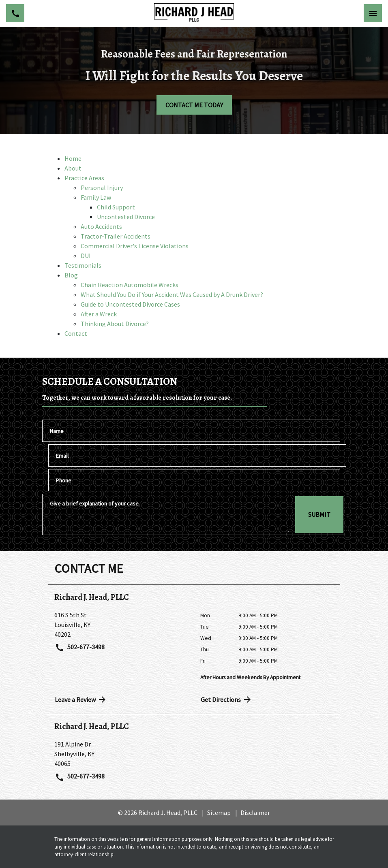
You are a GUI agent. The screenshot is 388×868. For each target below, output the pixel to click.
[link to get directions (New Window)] (121, 625)
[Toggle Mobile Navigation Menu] (373, 13)
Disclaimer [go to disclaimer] (255, 813)
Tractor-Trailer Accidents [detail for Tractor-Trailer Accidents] (116, 236)
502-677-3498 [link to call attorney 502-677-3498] (80, 648)
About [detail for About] (73, 168)
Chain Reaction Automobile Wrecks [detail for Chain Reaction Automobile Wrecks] (130, 285)
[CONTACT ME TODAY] (194, 105)
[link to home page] (194, 13)
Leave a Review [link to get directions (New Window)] (81, 700)
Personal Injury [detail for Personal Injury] (102, 188)
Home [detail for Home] (73, 158)
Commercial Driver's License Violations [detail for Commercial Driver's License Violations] (135, 246)
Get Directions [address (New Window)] (227, 700)
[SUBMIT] (319, 514)
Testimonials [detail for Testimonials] (83, 265)
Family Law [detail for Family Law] (96, 197)
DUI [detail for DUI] (86, 256)
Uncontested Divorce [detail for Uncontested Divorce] (126, 217)
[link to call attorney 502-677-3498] (15, 13)
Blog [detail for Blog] (71, 275)
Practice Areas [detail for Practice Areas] (84, 178)
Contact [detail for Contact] (76, 333)
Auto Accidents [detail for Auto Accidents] (101, 226)
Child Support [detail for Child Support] (116, 207)
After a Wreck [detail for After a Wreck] (99, 314)
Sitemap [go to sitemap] (219, 813)
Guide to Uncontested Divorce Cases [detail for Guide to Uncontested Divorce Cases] (130, 304)
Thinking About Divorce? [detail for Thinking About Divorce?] (115, 324)
